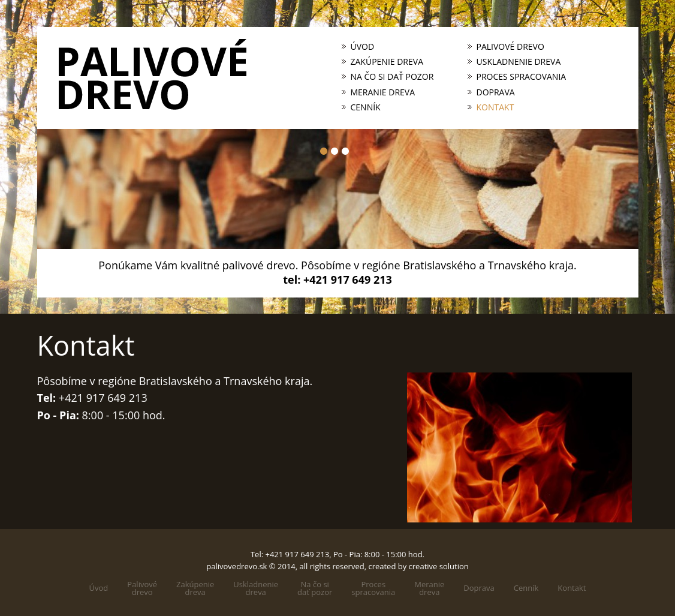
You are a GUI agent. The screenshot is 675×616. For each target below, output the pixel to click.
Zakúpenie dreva (387, 62)
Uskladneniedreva (256, 588)
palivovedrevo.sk (236, 566)
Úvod (363, 47)
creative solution (439, 566)
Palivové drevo (510, 47)
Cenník (366, 107)
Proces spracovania (522, 77)
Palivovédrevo (142, 588)
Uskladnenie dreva (519, 62)
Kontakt (495, 107)
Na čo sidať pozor (315, 588)
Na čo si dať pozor (392, 77)
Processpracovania (373, 588)
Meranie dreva (383, 92)
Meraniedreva (429, 588)
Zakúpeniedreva (195, 588)
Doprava (496, 92)
